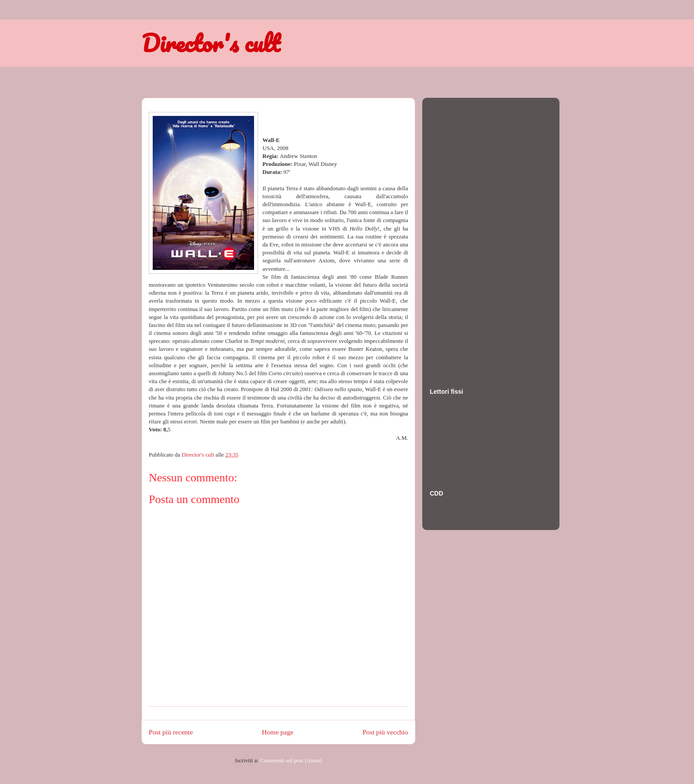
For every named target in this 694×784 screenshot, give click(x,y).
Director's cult (211, 43)
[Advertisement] (465, 234)
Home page (278, 732)
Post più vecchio (385, 732)
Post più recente (171, 732)
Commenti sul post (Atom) (291, 760)
